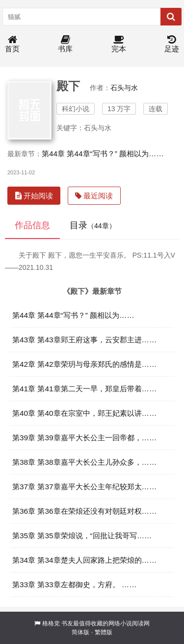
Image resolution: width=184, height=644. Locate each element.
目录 (93, 225)
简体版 (80, 632)
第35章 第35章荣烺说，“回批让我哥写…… (82, 536)
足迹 (172, 44)
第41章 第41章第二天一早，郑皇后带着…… (84, 389)
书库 (65, 44)
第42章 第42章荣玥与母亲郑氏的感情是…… (84, 364)
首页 (12, 44)
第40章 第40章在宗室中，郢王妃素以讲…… (84, 413)
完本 (119, 44)
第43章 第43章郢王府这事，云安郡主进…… (84, 340)
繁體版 (104, 632)
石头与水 (124, 88)
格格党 (51, 623)
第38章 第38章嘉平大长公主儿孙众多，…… (84, 462)
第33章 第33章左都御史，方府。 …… (75, 584)
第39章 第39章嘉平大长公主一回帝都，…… (84, 438)
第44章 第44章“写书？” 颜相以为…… (103, 154)
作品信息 (32, 225)
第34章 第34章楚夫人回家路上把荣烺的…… (84, 560)
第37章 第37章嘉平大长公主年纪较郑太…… (84, 487)
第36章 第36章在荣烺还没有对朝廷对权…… (84, 511)
